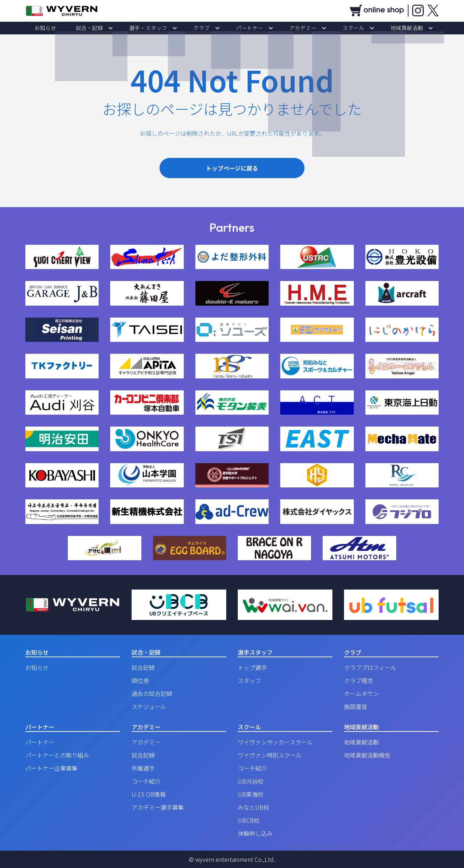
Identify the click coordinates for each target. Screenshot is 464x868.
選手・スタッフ (163, 28)
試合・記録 (114, 28)
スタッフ (249, 680)
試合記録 (143, 667)
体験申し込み (255, 833)
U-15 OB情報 (149, 794)
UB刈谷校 (251, 781)
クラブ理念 (359, 680)
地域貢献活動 (373, 28)
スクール (329, 28)
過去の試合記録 (152, 693)
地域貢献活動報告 (367, 755)
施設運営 (356, 706)
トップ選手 (252, 667)
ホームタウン (361, 693)
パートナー (245, 28)
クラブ (206, 28)
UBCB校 (249, 820)
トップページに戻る (232, 168)
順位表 (140, 680)
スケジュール (149, 706)
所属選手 (143, 768)
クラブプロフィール (370, 667)
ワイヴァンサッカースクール (275, 742)
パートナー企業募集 (51, 768)
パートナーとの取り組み (57, 755)
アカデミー (288, 28)
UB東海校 (251, 794)
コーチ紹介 (146, 781)
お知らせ (80, 28)
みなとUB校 (254, 807)
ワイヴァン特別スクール (270, 755)
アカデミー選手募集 (158, 807)
